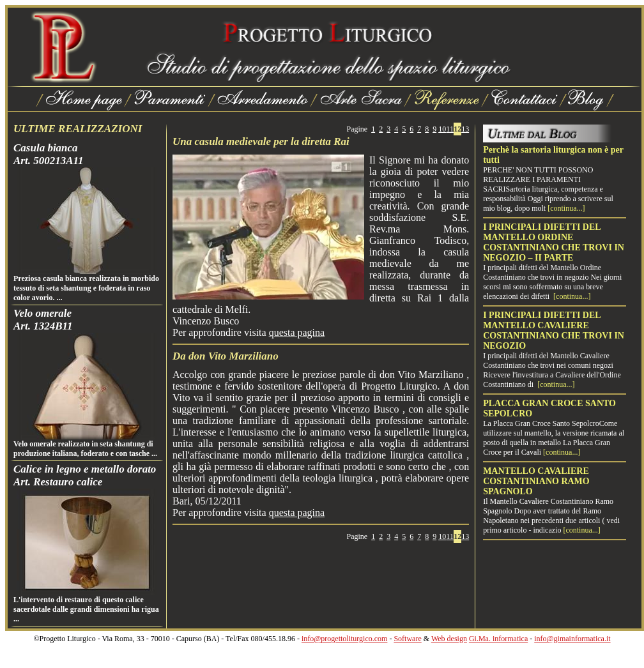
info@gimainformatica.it (572, 639)
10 (442, 129)
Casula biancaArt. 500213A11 (49, 154)
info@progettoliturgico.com (344, 639)
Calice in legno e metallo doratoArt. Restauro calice (85, 475)
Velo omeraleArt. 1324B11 (43, 320)
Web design (449, 639)
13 (465, 129)
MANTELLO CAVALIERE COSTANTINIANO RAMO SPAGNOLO (536, 481)
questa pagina (297, 332)
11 (450, 129)
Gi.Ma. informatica (498, 639)
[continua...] (566, 208)
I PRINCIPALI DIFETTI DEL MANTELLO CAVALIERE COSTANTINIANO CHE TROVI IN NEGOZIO (554, 330)
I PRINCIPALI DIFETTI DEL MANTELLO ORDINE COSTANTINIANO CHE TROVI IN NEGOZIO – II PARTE (554, 242)
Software (407, 639)
